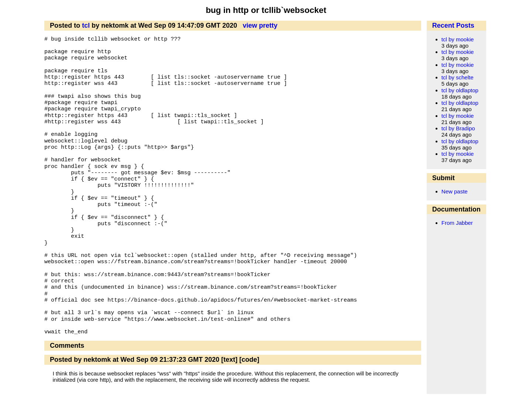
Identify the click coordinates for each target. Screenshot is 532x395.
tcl (86, 25)
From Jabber (457, 223)
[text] (229, 360)
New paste (455, 191)
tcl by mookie (458, 39)
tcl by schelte (458, 77)
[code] (249, 360)
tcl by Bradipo (458, 128)
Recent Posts (453, 25)
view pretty (260, 25)
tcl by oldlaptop (460, 90)
